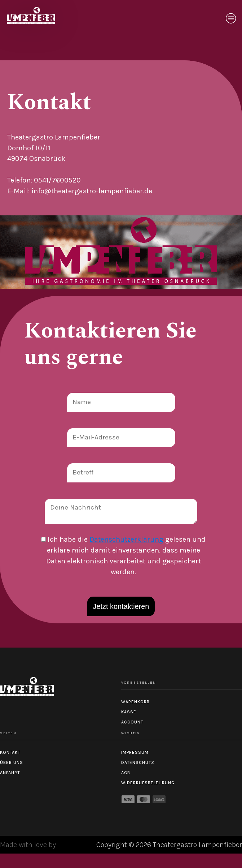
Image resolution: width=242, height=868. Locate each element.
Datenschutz (138, 762)
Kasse (129, 712)
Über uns (12, 762)
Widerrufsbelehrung (148, 783)
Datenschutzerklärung (126, 539)
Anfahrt (10, 773)
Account (132, 722)
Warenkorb (135, 702)
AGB (126, 773)
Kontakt (10, 752)
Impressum (135, 752)
